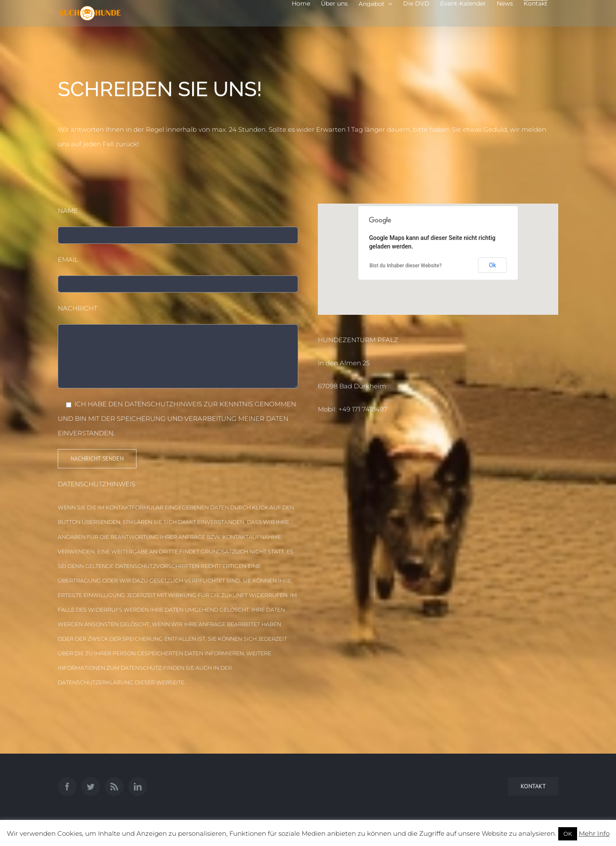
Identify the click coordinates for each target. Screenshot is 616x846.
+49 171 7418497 (363, 409)
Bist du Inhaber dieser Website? (406, 266)
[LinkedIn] (138, 787)
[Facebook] (67, 787)
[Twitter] (91, 787)
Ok (493, 265)
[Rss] (114, 787)
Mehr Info (594, 833)
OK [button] (568, 834)
